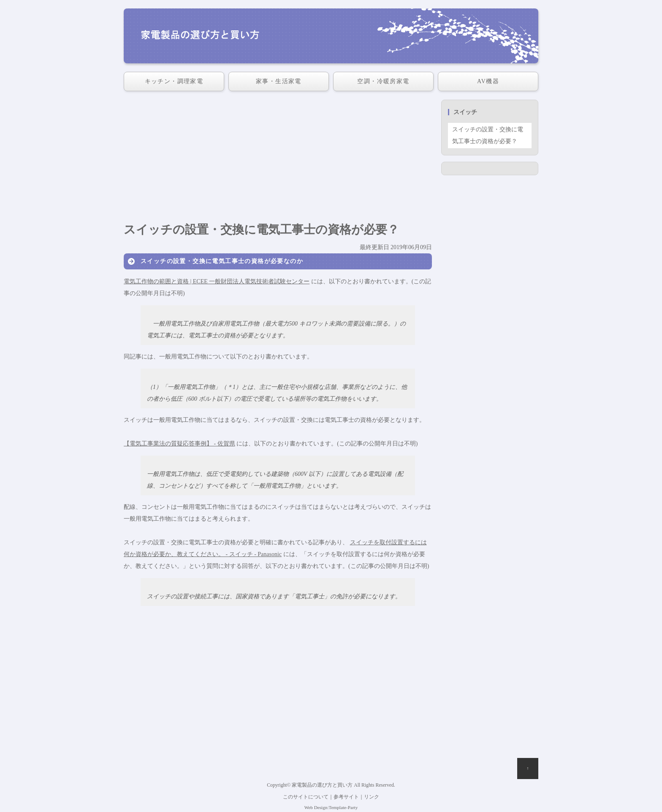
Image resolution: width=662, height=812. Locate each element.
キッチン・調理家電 (174, 81)
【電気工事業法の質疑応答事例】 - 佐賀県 (179, 444)
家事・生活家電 (279, 81)
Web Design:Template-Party (331, 807)
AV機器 (488, 81)
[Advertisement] (278, 159)
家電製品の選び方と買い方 (322, 785)
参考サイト (346, 797)
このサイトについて (306, 797)
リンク (372, 797)
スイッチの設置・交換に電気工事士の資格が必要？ (488, 135)
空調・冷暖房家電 (383, 81)
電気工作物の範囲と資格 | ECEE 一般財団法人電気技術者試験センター (217, 281)
